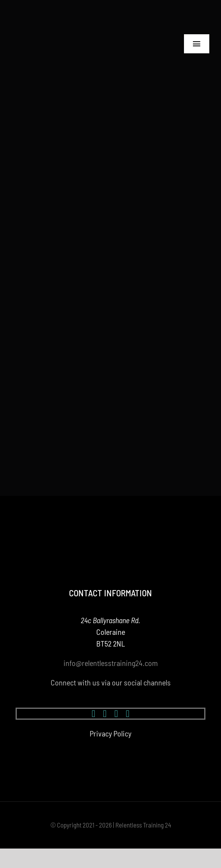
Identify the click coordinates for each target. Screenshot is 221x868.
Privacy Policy (110, 733)
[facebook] (93, 714)
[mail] (128, 714)
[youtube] (116, 714)
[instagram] (105, 714)
